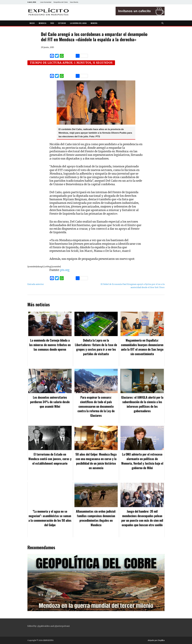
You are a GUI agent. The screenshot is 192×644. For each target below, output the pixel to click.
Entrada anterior (36, 284)
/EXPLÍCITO (48, 640)
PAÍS (52, 23)
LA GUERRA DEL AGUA (78, 23)
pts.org (65, 270)
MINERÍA (94, 23)
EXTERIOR (62, 23)
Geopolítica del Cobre (61, 2)
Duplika (161, 640)
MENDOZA (43, 23)
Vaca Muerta (74, 2)
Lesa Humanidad (46, 2)
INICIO (32, 23)
